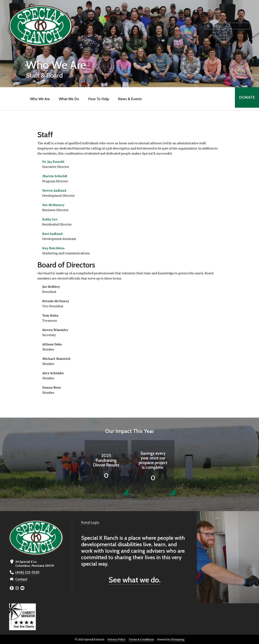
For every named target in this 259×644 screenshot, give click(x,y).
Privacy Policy (116, 639)
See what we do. (135, 580)
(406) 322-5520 (27, 572)
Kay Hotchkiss (53, 248)
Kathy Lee (50, 219)
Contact (21, 579)
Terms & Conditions (141, 639)
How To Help (97, 99)
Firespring (178, 639)
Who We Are (39, 99)
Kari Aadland (52, 234)
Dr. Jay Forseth (53, 162)
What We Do (68, 99)
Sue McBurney (53, 205)
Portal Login (90, 522)
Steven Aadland (54, 191)
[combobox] (227, 26)
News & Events (129, 99)
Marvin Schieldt (55, 176)
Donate (246, 99)
